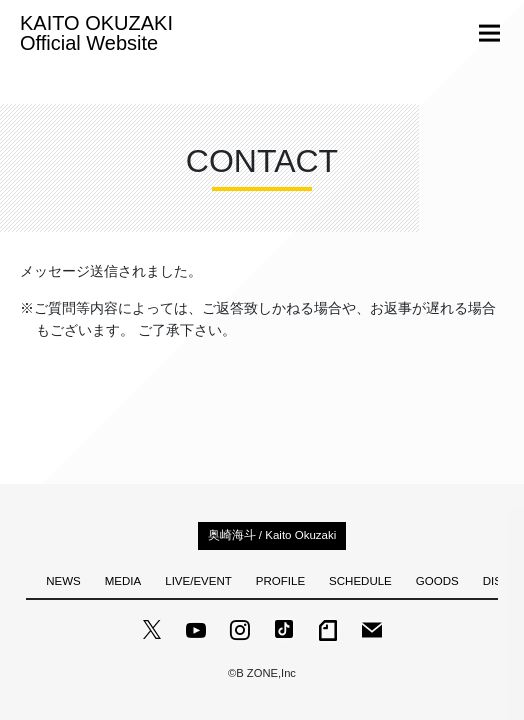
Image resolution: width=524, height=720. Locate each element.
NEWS (63, 581)
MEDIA (123, 581)
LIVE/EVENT (198, 581)
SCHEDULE (360, 581)
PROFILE (280, 581)
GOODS (437, 581)
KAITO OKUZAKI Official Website (96, 33)
